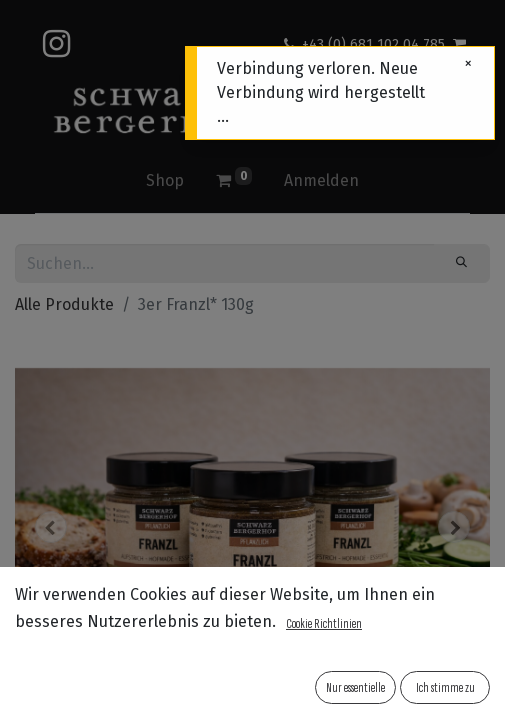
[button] (50, 527)
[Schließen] (468, 64)
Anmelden (321, 180)
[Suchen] (462, 263)
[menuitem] (165, 181)
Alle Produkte (64, 304)
